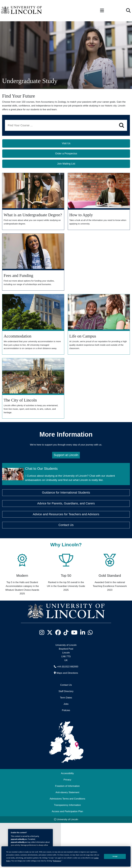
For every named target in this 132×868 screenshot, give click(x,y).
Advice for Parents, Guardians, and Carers (66, 506)
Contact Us (66, 528)
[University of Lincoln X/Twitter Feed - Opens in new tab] (50, 636)
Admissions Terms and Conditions (67, 802)
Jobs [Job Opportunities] (66, 707)
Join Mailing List (66, 164)
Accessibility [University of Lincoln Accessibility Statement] (67, 776)
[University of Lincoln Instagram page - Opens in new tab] (42, 636)
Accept (115, 856)
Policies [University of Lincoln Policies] (66, 713)
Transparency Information (67, 808)
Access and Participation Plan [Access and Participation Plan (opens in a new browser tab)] (67, 814)
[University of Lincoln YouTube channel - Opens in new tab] (74, 636)
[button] (102, 11)
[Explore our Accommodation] (33, 326)
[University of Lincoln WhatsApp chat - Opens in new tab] (90, 636)
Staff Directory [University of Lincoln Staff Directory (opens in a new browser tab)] (66, 694)
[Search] (122, 125)
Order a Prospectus (66, 154)
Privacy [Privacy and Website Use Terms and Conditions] (67, 783)
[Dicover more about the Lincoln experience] (99, 326)
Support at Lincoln (66, 458)
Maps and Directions (67, 676)
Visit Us (66, 143)
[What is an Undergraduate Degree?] (33, 202)
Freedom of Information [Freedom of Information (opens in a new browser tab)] (67, 789)
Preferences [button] (57, 861)
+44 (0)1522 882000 (68, 670)
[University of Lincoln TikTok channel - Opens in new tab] (66, 636)
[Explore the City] (33, 391)
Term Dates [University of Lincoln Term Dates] (66, 701)
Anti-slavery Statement (67, 795)
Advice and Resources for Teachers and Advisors (66, 517)
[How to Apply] (99, 202)
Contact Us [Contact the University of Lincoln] (66, 688)
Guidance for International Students (66, 496)
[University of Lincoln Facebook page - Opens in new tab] (58, 636)
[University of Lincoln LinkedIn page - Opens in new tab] (83, 636)
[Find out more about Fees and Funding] (33, 263)
